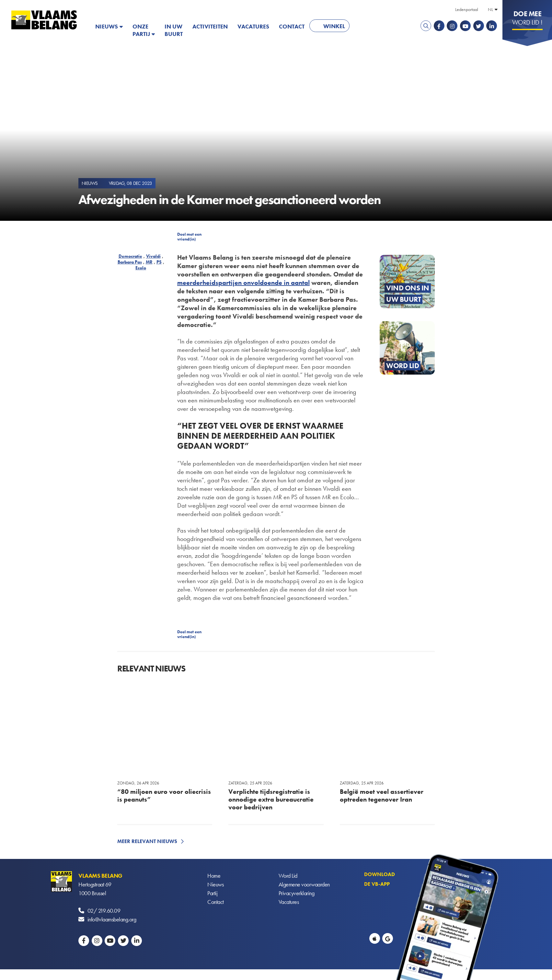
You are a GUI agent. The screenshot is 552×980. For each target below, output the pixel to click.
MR (149, 262)
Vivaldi (153, 256)
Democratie (130, 256)
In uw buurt (174, 30)
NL (490, 9)
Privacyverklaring (297, 893)
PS (159, 262)
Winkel (334, 26)
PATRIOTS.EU (375, 26)
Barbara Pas (130, 262)
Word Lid (288, 876)
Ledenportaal (467, 9)
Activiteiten (210, 26)
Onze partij (141, 30)
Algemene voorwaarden (304, 884)
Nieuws (107, 26)
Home (214, 876)
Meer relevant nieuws (147, 841)
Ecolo (141, 268)
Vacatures (253, 26)
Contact (292, 26)
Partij (212, 893)
